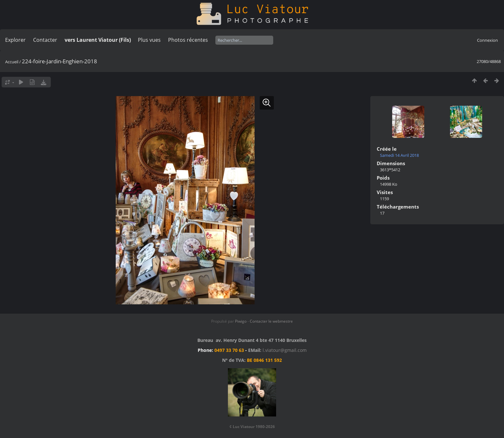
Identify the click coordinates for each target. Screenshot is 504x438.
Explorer (15, 40)
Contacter (45, 40)
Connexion (487, 40)
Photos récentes (188, 40)
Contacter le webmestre (271, 321)
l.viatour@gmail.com (285, 350)
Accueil (12, 62)
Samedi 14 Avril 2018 (399, 155)
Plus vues (149, 40)
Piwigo (241, 321)
